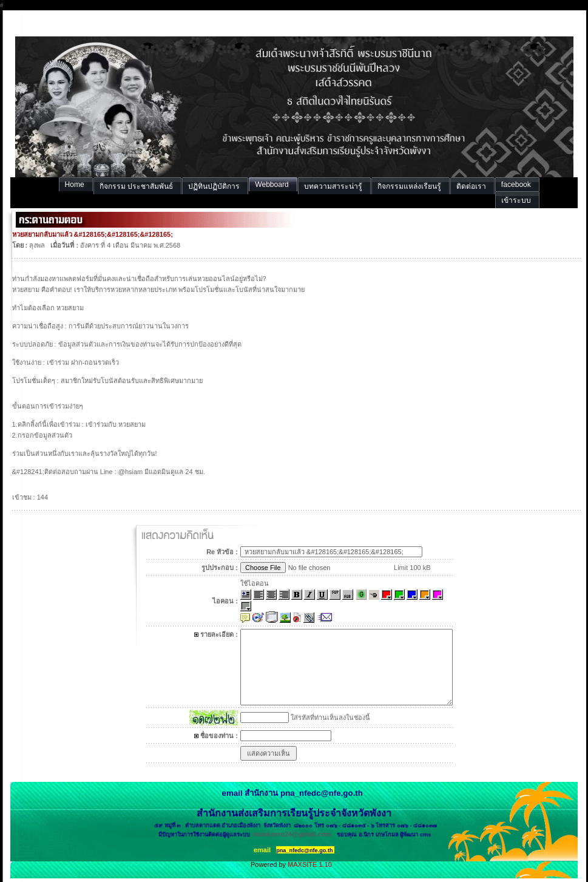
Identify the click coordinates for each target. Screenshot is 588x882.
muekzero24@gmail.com (292, 834)
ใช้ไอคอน (255, 583)
